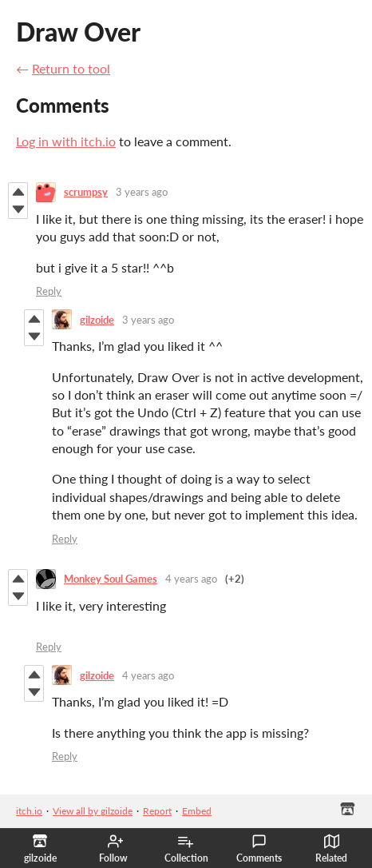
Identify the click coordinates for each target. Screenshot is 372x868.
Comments (259, 849)
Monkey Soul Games (111, 579)
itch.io (29, 811)
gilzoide (97, 320)
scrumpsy (86, 192)
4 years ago (191, 579)
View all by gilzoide (93, 811)
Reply (49, 291)
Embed (197, 811)
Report (157, 811)
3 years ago (142, 192)
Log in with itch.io (66, 141)
